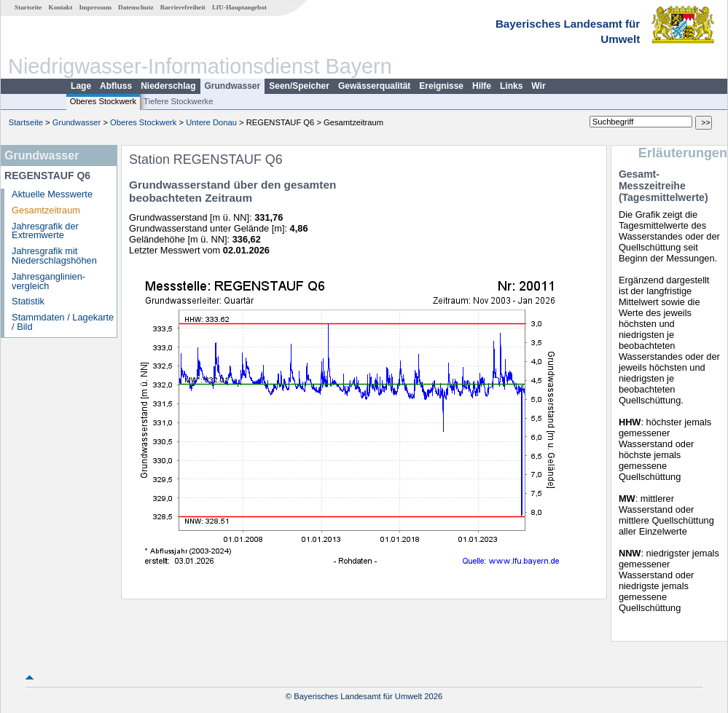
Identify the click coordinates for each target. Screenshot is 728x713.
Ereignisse (441, 86)
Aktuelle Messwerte (52, 194)
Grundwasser (233, 86)
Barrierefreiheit (183, 7)
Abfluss (116, 86)
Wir (538, 86)
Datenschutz (136, 7)
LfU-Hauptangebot (239, 7)
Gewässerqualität (374, 86)
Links (511, 86)
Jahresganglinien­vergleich (48, 281)
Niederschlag (168, 86)
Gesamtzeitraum (46, 210)
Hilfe (482, 86)
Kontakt (61, 7)
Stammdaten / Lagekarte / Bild (63, 322)
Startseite (28, 7)
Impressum (95, 7)
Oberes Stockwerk (103, 101)
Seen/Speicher (299, 86)
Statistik (28, 301)
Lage (81, 86)
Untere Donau (211, 122)
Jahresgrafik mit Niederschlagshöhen (54, 256)
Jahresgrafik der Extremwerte (45, 231)
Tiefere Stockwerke (178, 101)
